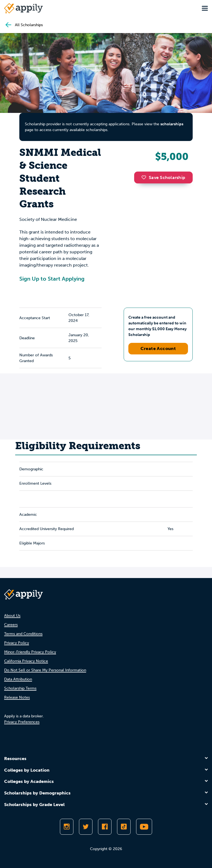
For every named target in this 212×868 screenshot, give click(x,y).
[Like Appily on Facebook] (105, 827)
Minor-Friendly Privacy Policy (30, 652)
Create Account (158, 348)
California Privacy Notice (26, 661)
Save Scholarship (163, 177)
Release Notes (17, 697)
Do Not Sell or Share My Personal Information (45, 670)
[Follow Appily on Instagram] (67, 827)
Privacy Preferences (22, 722)
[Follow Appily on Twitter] (86, 827)
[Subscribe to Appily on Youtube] (144, 827)
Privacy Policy (17, 643)
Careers (11, 625)
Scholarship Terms (20, 688)
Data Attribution (18, 679)
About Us (12, 616)
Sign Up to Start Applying (52, 279)
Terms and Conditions (23, 634)
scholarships (172, 124)
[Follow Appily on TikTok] (124, 827)
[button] (145, 177)
